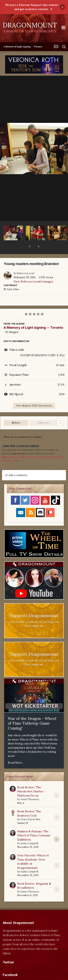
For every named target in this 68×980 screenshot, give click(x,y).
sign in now (18, 444)
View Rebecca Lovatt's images (33, 272)
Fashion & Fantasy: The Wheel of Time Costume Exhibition (34, 826)
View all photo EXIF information (34, 396)
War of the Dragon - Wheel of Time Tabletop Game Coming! (32, 714)
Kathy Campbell (29, 834)
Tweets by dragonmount (19, 959)
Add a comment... (17, 466)
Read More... (16, 753)
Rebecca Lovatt (26, 264)
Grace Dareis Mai (30, 810)
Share (16, 413)
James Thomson (30, 790)
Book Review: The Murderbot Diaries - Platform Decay (31, 782)
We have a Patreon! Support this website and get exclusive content (32, 7)
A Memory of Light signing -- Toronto (33, 318)
